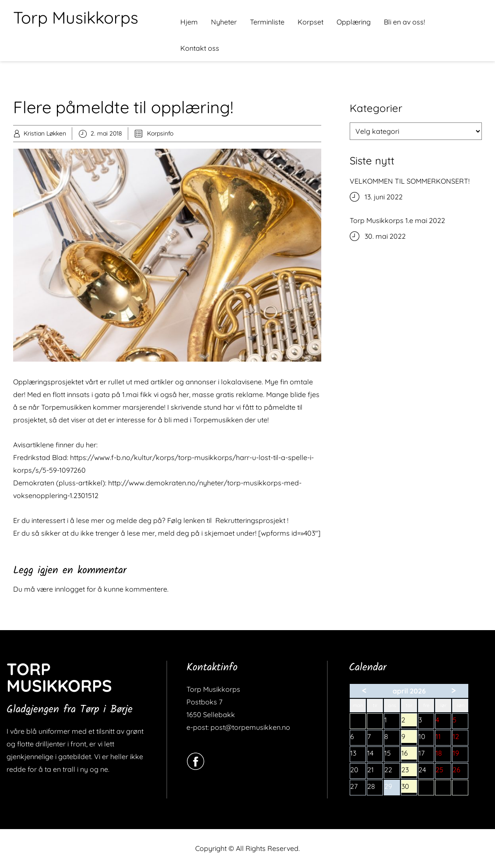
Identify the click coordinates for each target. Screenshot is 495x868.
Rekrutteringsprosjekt (250, 520)
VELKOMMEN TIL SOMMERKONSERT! (410, 181)
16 (409, 754)
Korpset (311, 22)
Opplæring (354, 22)
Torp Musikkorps (76, 17)
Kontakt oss (200, 48)
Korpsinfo (160, 133)
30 (409, 787)
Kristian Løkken (45, 133)
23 (409, 771)
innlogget (70, 589)
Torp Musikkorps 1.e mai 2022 (397, 220)
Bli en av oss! (404, 22)
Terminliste (267, 22)
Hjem (189, 22)
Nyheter (224, 22)
